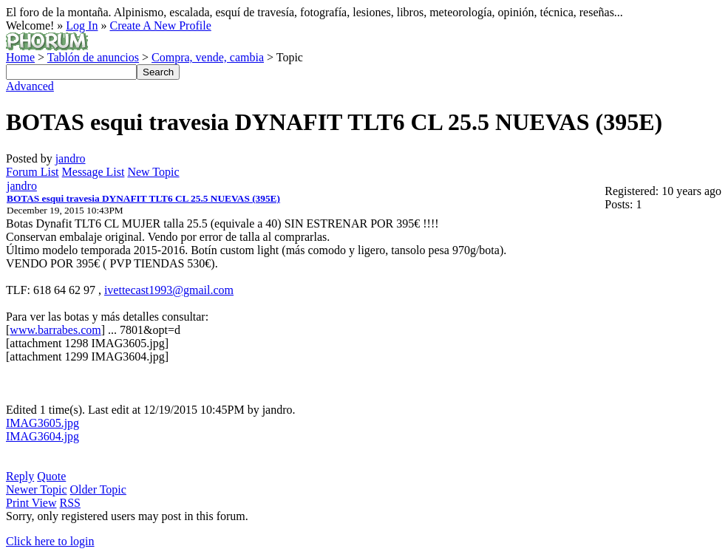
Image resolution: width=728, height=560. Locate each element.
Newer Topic (37, 489)
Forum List (33, 172)
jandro (71, 158)
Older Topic (98, 489)
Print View (31, 503)
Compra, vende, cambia (208, 57)
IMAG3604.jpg (42, 436)
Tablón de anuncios (93, 57)
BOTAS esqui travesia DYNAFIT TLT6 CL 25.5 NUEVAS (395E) (143, 198)
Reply (20, 476)
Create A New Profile (160, 25)
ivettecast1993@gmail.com (169, 290)
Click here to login (50, 541)
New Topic (153, 172)
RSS (70, 503)
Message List (93, 172)
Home (20, 57)
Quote (51, 476)
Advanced (30, 86)
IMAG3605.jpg (42, 423)
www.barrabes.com (55, 330)
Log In (82, 25)
